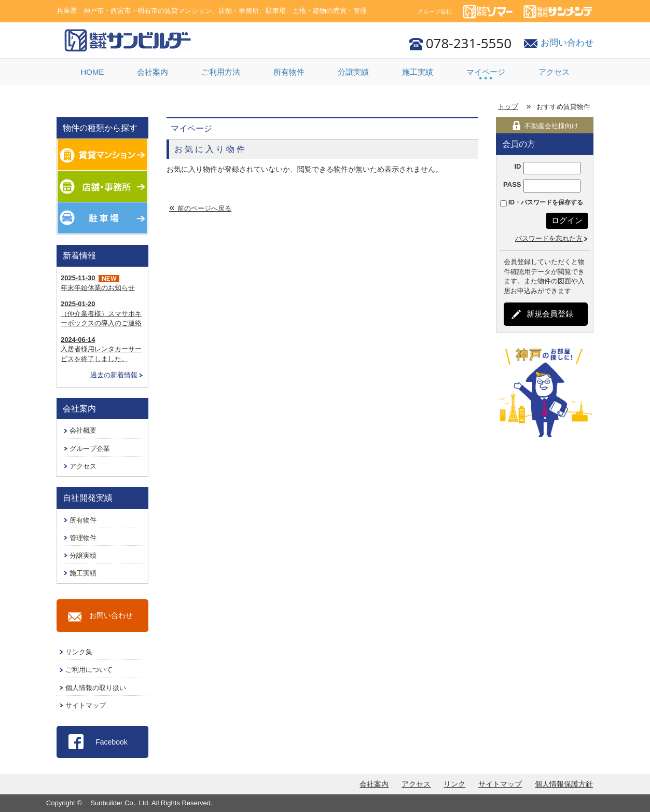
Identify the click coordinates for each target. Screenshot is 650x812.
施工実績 (418, 72)
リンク (454, 784)
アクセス (554, 72)
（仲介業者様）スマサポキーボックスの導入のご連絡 (101, 313)
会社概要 (83, 430)
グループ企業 (90, 449)
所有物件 (289, 72)
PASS (512, 184)
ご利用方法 (221, 72)
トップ (508, 107)
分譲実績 (353, 72)
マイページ (486, 72)
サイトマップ (86, 705)
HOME (92, 72)
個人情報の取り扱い (96, 688)
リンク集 (79, 652)
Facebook (111, 742)
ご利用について (89, 670)
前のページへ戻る (204, 208)
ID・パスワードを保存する (546, 202)
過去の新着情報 (114, 375)
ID (517, 166)
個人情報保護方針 (564, 784)
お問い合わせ (567, 43)
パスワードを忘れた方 (549, 238)
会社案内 (153, 72)
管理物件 (83, 538)
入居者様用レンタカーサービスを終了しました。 (101, 349)
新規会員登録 (550, 314)
